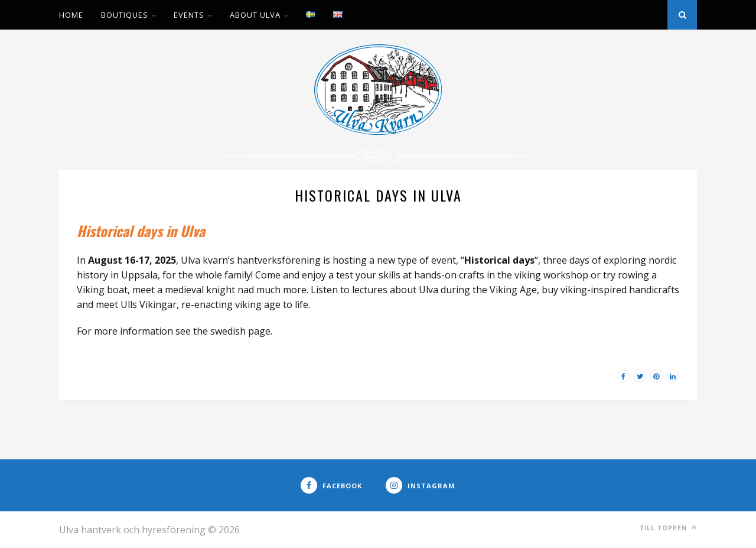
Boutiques (125, 15)
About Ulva (255, 15)
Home (71, 15)
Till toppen (668, 528)
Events (189, 15)
